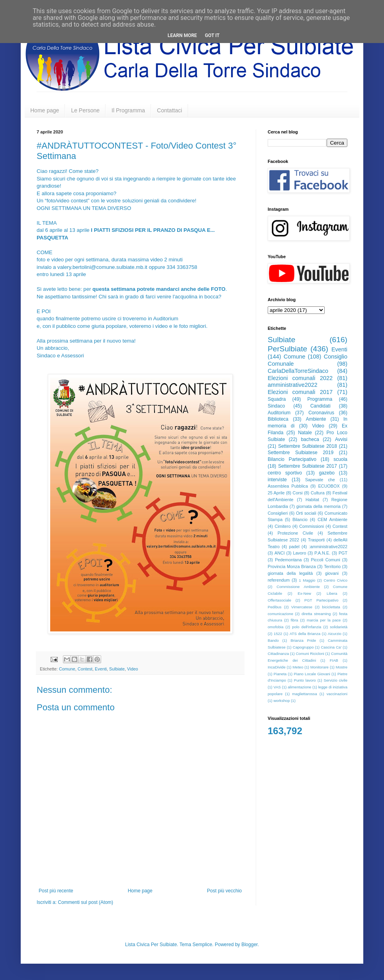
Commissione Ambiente (298, 587)
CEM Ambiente (332, 519)
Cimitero (282, 526)
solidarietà (339, 627)
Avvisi (341, 439)
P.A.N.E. (322, 553)
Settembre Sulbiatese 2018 (308, 446)
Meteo (298, 667)
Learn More (182, 35)
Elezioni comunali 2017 (300, 392)
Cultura (318, 493)
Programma (320, 399)
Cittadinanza (278, 654)
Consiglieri (278, 513)
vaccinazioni (337, 694)
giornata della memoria (318, 506)
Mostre (342, 667)
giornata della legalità (290, 573)
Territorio (332, 566)
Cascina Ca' (331, 647)
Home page (45, 110)
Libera (332, 593)
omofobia (275, 627)
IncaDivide (277, 667)
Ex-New (304, 593)
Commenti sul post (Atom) (85, 902)
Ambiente (316, 419)
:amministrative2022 (328, 547)
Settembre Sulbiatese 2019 (301, 453)
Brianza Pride (303, 640)
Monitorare (319, 667)
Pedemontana (288, 560)
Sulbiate (117, 669)
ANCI (280, 553)
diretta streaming (316, 614)
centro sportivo (285, 473)
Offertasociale (279, 600)
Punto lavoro (305, 680)
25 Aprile (276, 493)
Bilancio (300, 519)
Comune (67, 669)
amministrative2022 (293, 385)
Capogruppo (303, 647)
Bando (273, 640)
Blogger (250, 945)
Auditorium (279, 413)
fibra (295, 620)
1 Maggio (307, 580)
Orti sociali (306, 513)
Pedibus (275, 607)
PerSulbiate (287, 349)
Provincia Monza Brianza (292, 566)
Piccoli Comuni (326, 560)
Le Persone (85, 110)
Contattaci (169, 110)
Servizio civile (336, 680)
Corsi (298, 493)
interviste (277, 480)
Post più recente (56, 891)
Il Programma (128, 110)
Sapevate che (320, 480)
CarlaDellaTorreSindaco (298, 371)
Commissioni (312, 526)
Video (132, 669)
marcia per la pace (324, 620)
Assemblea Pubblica (288, 486)
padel (294, 547)
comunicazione (280, 614)
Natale (305, 433)
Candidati (320, 406)
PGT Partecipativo (321, 600)
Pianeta (280, 674)
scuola (340, 459)
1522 (278, 634)
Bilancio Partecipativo (292, 459)
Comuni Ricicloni (310, 654)
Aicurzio (335, 634)
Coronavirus (321, 413)
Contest (85, 669)
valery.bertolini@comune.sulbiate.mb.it (102, 267)
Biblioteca (278, 419)
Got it (212, 35)
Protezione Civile (295, 533)
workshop (281, 701)
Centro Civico (336, 580)
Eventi (101, 669)
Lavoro (299, 553)
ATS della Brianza (305, 634)
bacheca (310, 439)
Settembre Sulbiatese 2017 (308, 466)
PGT (343, 553)
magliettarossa (304, 694)
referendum (279, 580)
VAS (277, 687)
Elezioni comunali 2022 (300, 378)
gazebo (327, 473)
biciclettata (331, 607)
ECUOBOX (329, 486)
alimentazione (299, 687)
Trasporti (316, 540)
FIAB (334, 660)
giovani (332, 573)
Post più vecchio (224, 891)
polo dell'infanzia (307, 627)
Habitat (312, 500)
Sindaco (276, 406)
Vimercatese (302, 607)
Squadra (277, 399)
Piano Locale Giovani (312, 674)
